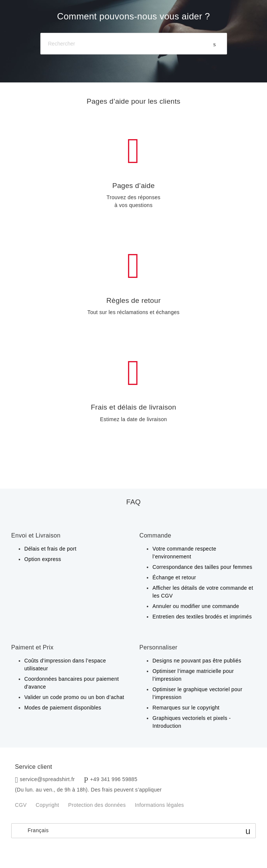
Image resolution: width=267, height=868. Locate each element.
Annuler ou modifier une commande (196, 606)
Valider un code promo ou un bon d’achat (74, 697)
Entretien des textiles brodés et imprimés (202, 617)
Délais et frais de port (50, 549)
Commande (155, 535)
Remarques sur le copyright (186, 708)
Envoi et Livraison (36, 535)
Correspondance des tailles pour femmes (202, 567)
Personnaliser (158, 647)
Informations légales (159, 805)
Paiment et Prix (32, 647)
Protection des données (97, 805)
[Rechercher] (134, 44)
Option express (43, 559)
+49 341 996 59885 (114, 779)
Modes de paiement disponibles (63, 708)
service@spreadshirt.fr (47, 779)
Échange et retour (174, 577)
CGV (21, 805)
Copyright (48, 805)
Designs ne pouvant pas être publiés (197, 661)
